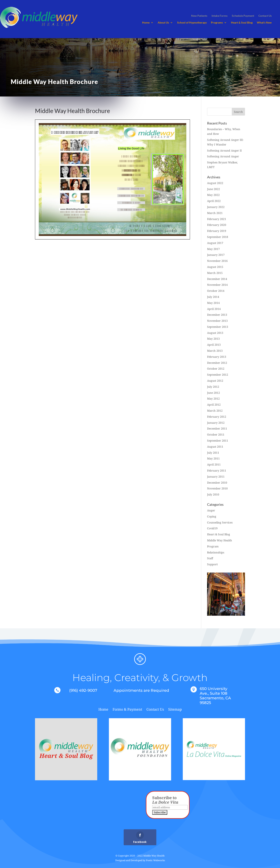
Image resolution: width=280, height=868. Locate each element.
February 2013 (217, 357)
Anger (211, 510)
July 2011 (213, 453)
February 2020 (217, 225)
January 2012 (216, 423)
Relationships (216, 552)
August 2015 (215, 267)
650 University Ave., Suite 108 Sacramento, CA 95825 (215, 696)
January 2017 (216, 255)
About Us (163, 23)
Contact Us (155, 710)
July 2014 (213, 297)
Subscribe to (165, 800)
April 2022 (214, 201)
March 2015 (215, 273)
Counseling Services (220, 522)
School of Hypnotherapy (192, 23)
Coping (212, 516)
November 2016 (217, 261)
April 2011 (214, 464)
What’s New (264, 23)
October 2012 (216, 369)
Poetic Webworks (155, 860)
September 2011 (218, 441)
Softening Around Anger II (224, 150)
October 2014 (216, 291)
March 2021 (215, 213)
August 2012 (215, 381)
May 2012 (213, 398)
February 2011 (217, 470)
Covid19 (212, 528)
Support (212, 564)
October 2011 (216, 434)
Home (146, 23)
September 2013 (218, 327)
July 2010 (213, 494)
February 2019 (217, 231)
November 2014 (217, 285)
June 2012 (213, 393)
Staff (210, 558)
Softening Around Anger (223, 156)
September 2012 (218, 375)
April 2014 (214, 309)
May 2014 (213, 303)
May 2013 (213, 339)
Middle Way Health (220, 540)
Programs (217, 23)
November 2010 (217, 488)
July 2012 (213, 387)
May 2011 (213, 458)
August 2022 (215, 183)
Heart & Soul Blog (242, 23)
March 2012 (215, 411)
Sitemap (175, 710)
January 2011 (216, 477)
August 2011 (215, 447)
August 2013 (215, 333)
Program (213, 546)
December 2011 (217, 428)
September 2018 (218, 237)
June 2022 (213, 189)
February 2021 (217, 219)
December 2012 (217, 363)
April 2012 (214, 405)
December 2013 (217, 315)
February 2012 (217, 417)
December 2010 (217, 483)
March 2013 (215, 351)
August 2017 (215, 243)
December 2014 (217, 279)
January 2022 (216, 207)
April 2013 (214, 345)
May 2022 (213, 195)
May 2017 (213, 249)
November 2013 (217, 321)
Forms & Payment (127, 710)
